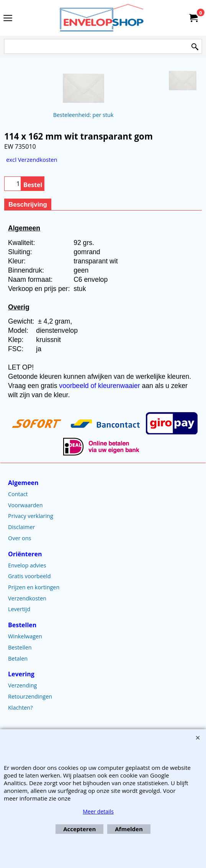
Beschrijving (28, 205)
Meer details (98, 811)
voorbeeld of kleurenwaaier (100, 386)
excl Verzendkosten (32, 159)
